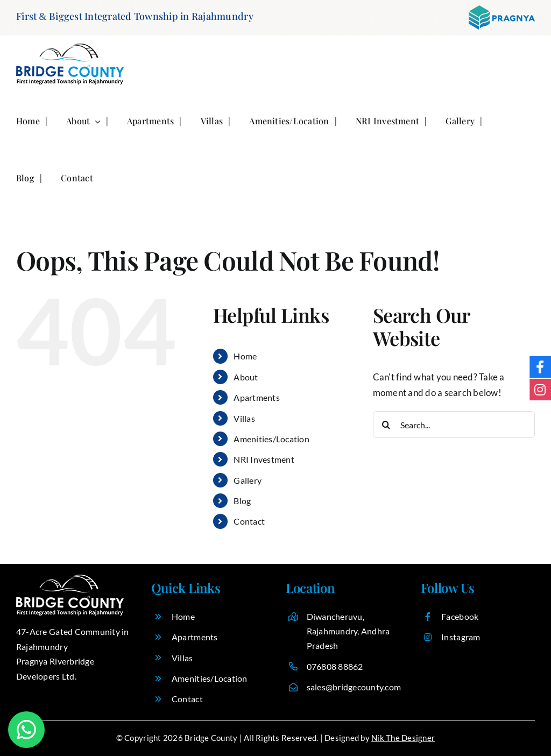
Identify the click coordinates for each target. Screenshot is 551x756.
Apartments (257, 397)
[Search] (386, 425)
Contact (249, 521)
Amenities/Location (271, 439)
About (246, 377)
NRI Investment (264, 459)
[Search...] (454, 425)
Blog (242, 501)
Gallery (248, 480)
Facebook (460, 616)
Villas (244, 418)
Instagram (461, 637)
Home (245, 356)
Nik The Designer (403, 738)
